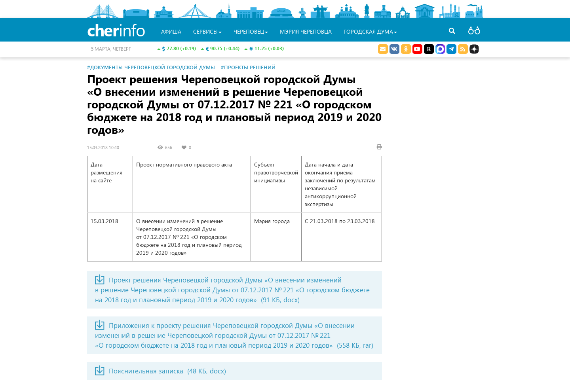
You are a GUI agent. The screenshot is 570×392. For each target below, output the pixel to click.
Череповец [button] (251, 31)
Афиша (171, 31)
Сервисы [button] (207, 31)
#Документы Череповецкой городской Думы (151, 67)
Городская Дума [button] (370, 31)
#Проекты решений (248, 67)
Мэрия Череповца (306, 31)
